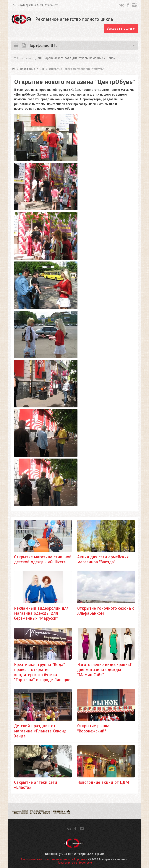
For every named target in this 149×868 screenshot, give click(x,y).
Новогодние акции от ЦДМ (103, 782)
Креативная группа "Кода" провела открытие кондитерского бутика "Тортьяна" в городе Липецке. (43, 672)
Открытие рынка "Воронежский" (93, 728)
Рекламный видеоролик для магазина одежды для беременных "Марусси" (41, 613)
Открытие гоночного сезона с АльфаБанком (106, 611)
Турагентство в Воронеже (75, 863)
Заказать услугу (121, 28)
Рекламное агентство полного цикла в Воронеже (54, 859)
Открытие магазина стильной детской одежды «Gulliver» (43, 559)
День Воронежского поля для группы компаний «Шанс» (75, 58)
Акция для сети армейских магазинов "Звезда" (103, 559)
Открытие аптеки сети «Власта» (36, 785)
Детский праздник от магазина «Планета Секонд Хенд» (40, 731)
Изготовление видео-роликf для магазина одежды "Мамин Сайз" (104, 670)
